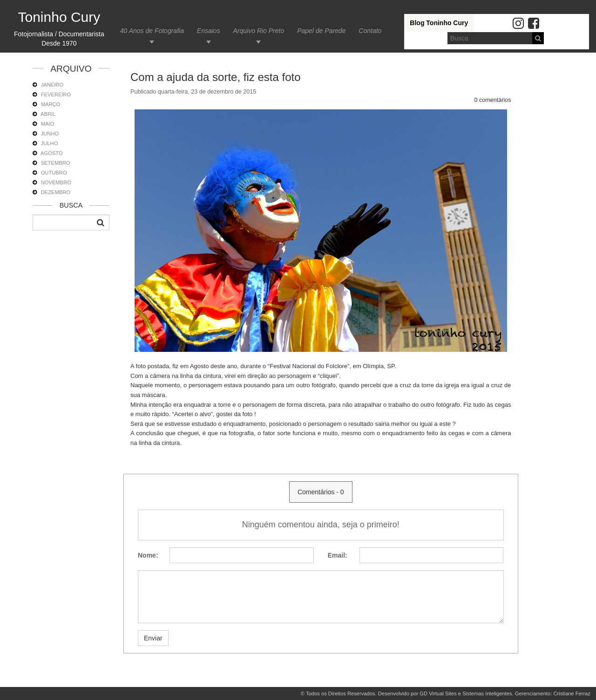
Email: (338, 555)
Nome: (148, 555)
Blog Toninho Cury (439, 23)
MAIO (48, 124)
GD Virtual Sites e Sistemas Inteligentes (466, 693)
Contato (370, 31)
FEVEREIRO (56, 94)
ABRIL (48, 114)
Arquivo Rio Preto (259, 31)
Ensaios (209, 31)
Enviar (153, 638)
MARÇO (51, 104)
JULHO (50, 143)
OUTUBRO (54, 173)
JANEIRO (52, 85)
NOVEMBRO (56, 182)
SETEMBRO (56, 163)
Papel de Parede (321, 31)
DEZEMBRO (56, 192)
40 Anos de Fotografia (152, 31)
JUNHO (50, 134)
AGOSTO (52, 153)
